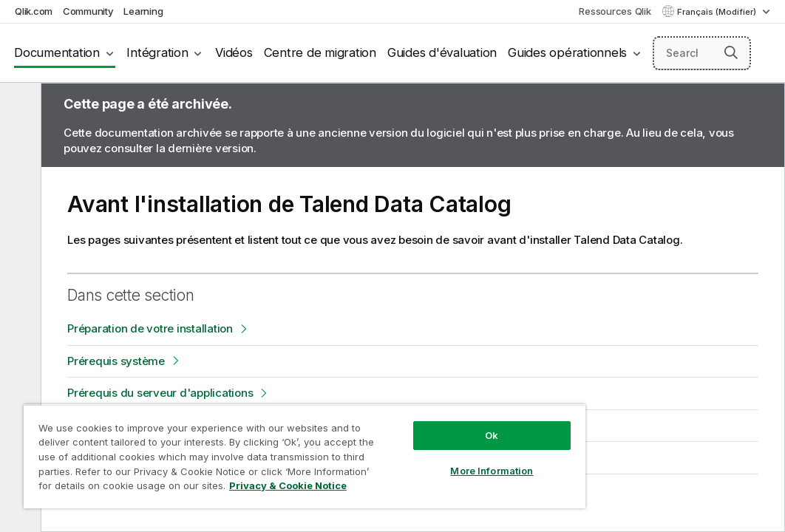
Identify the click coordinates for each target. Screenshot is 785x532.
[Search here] (702, 53)
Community (88, 11)
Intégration (157, 52)
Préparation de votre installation (150, 328)
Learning (143, 11)
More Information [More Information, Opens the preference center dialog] (401, 445)
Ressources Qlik (615, 11)
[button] (731, 52)
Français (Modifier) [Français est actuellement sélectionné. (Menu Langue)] (718, 12)
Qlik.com (34, 11)
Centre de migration (320, 52)
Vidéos (234, 52)
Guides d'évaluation (442, 52)
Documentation (57, 52)
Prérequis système (116, 361)
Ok (401, 409)
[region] (251, 443)
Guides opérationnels (567, 52)
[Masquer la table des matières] (18, 106)
